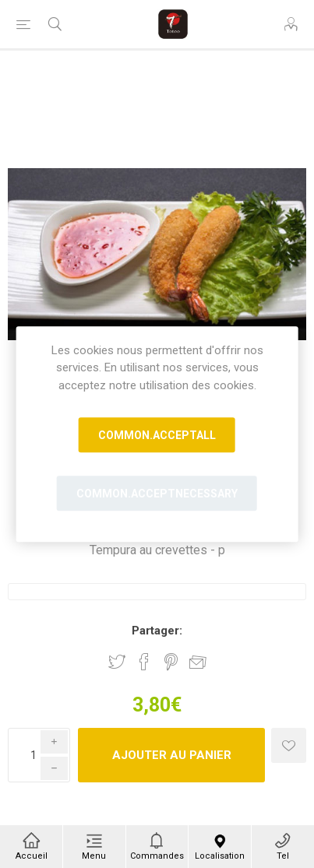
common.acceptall (157, 435)
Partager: (157, 631)
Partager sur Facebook (144, 662)
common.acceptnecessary (157, 494)
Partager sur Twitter (117, 662)
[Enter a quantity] (39, 755)
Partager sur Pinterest (171, 662)
